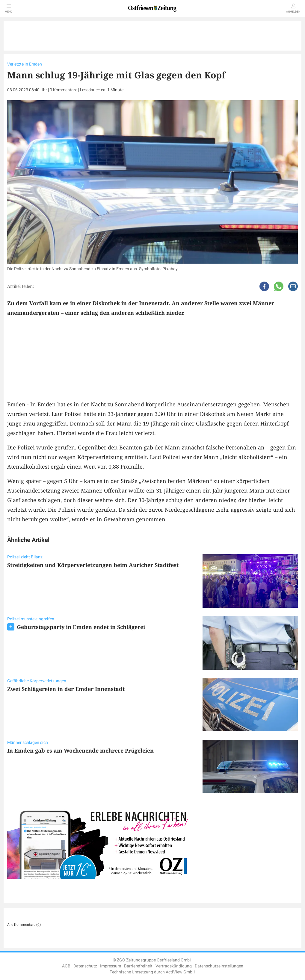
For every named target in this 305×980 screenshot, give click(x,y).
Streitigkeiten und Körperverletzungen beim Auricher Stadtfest (93, 565)
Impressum (111, 966)
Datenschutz (85, 966)
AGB (66, 966)
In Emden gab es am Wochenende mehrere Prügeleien (80, 750)
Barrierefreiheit (138, 966)
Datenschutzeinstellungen (219, 966)
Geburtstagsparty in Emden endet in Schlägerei (81, 627)
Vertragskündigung (174, 966)
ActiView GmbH (181, 972)
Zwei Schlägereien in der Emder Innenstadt (66, 689)
